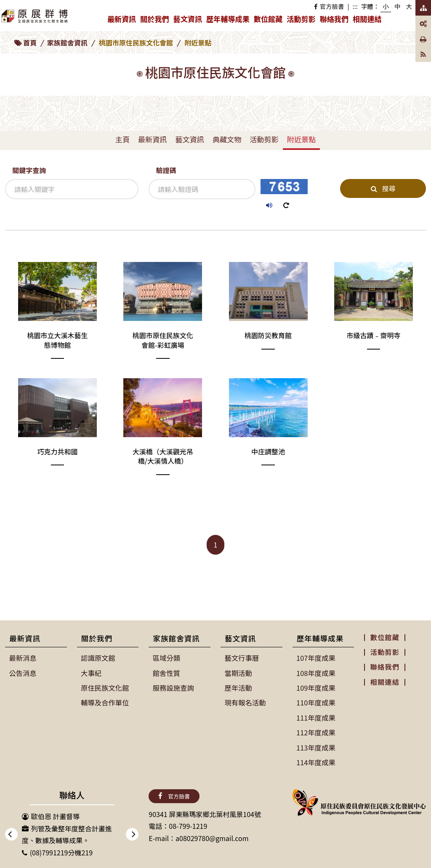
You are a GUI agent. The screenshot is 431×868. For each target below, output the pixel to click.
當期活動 (238, 673)
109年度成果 (316, 687)
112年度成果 (316, 731)
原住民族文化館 (105, 687)
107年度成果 (316, 658)
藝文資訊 (189, 21)
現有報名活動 (245, 702)
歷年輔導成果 (229, 21)
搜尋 (383, 188)
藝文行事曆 (242, 658)
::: (355, 6)
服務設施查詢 (173, 687)
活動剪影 (301, 19)
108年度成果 (316, 673)
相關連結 (367, 19)
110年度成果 (316, 702)
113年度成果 (316, 746)
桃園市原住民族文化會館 (136, 43)
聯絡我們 (334, 19)
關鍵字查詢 (29, 170)
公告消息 (23, 673)
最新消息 (23, 658)
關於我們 (156, 21)
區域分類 (166, 658)
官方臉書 (329, 6)
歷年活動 (238, 687)
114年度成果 (316, 761)
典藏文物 (227, 139)
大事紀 (91, 673)
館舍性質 (166, 673)
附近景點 (301, 139)
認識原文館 (98, 658)
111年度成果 (316, 716)
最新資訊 (123, 21)
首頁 (30, 43)
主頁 (122, 139)
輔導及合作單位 (105, 702)
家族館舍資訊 (67, 43)
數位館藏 (268, 19)
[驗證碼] (202, 189)
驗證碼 (166, 170)
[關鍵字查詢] (72, 189)
